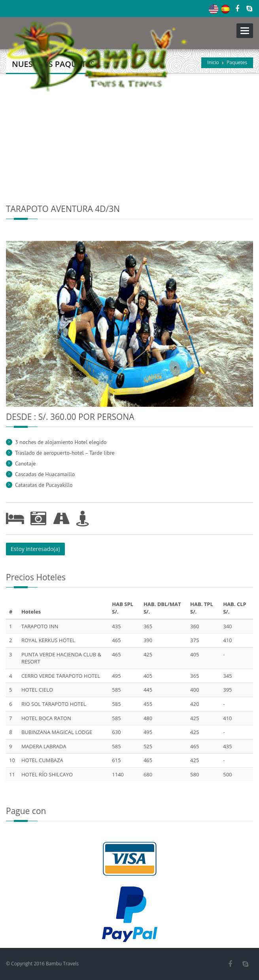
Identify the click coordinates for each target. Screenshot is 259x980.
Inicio (213, 62)
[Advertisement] (129, 133)
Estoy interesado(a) (35, 549)
